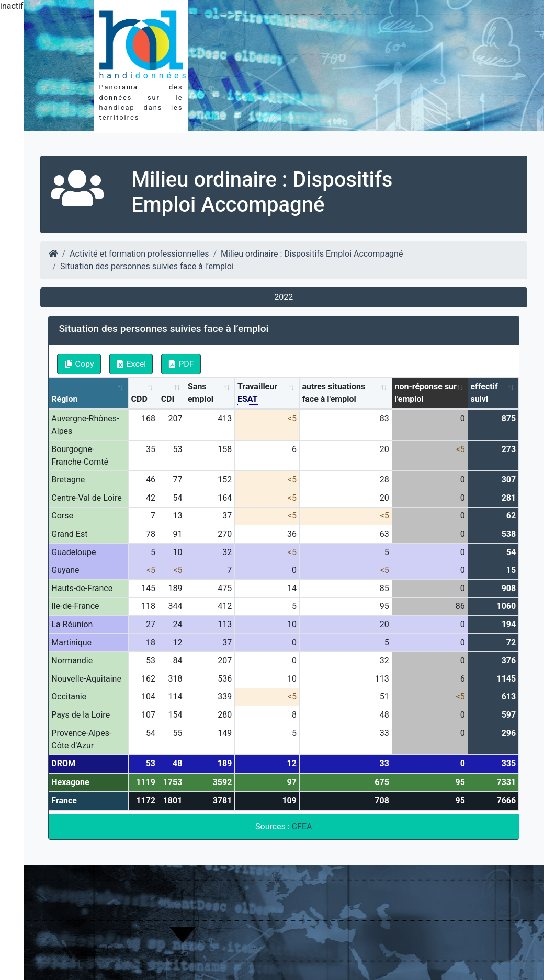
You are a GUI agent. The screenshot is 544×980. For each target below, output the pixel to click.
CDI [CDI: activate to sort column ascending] (168, 399)
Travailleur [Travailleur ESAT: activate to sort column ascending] (257, 393)
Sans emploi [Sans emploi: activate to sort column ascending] (201, 393)
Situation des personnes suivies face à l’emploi (147, 266)
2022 (284, 297)
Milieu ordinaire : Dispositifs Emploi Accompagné (312, 254)
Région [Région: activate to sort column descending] (64, 399)
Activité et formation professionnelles (139, 254)
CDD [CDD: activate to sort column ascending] (139, 399)
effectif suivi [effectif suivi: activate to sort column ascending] (484, 393)
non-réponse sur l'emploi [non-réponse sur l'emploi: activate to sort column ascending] (426, 393)
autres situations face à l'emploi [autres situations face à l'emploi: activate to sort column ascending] (334, 393)
